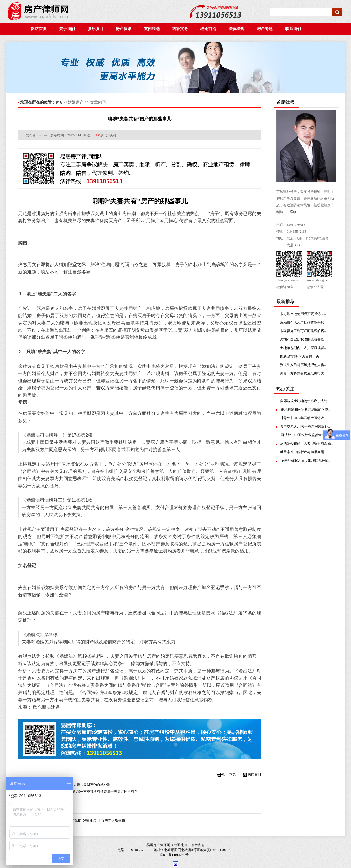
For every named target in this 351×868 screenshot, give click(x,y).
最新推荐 (285, 302)
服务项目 (95, 29)
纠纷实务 (182, 29)
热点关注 (285, 389)
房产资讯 (125, 29)
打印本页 (229, 774)
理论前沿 (210, 29)
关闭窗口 (254, 774)
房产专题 (265, 29)
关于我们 (67, 29)
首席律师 (285, 102)
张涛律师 (89, 821)
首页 (59, 102)
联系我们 (294, 29)
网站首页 (39, 29)
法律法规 (238, 29)
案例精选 (153, 29)
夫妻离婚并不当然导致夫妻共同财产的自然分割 (75, 785)
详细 (293, 212)
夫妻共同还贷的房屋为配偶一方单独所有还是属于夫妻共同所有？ (88, 792)
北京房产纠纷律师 (111, 821)
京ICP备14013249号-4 (176, 855)
